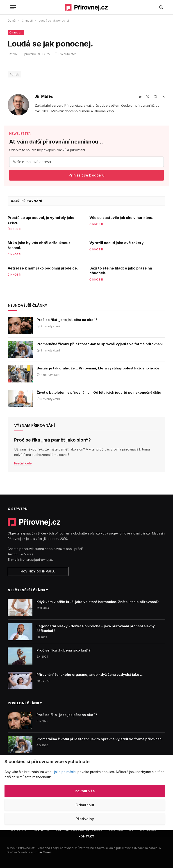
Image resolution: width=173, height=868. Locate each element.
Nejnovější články (28, 305)
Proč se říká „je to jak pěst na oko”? (67, 320)
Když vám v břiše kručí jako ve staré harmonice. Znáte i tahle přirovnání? (98, 602)
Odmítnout (85, 805)
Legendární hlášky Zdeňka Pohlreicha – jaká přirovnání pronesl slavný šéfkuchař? (96, 628)
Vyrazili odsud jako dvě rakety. (117, 243)
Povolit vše (85, 791)
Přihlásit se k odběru (87, 175)
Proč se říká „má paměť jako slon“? (52, 440)
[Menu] (13, 7)
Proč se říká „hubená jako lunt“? (64, 650)
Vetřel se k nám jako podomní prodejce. (43, 268)
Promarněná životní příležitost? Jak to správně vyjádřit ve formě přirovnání (100, 344)
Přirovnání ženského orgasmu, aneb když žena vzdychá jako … (90, 675)
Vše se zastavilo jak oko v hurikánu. (121, 218)
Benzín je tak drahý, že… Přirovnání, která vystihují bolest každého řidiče (98, 368)
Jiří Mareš (44, 96)
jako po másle (65, 772)
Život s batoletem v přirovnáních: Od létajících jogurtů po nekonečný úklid (99, 392)
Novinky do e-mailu (38, 571)
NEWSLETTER (20, 134)
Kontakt (86, 836)
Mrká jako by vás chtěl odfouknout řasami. (39, 245)
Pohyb (15, 74)
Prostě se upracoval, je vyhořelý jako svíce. (41, 220)
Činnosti (16, 33)
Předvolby (85, 819)
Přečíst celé (23, 463)
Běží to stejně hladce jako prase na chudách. (121, 271)
